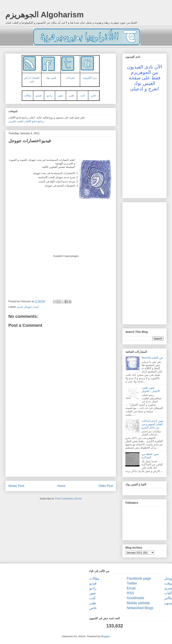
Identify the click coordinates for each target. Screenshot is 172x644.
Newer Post (16, 486)
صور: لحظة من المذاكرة (150, 456)
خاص (94, 95)
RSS (130, 593)
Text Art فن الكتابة (152, 358)
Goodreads (135, 598)
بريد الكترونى (90, 78)
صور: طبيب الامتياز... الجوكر (151, 389)
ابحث (36, 307)
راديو (49, 95)
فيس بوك (51, 78)
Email (131, 588)
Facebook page (139, 578)
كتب (83, 95)
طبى (71, 95)
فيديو (39, 95)
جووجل (28, 307)
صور (60, 95)
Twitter (132, 583)
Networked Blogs (140, 608)
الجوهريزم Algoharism (44, 15)
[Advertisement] (61, 446)
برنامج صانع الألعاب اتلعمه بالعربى (26, 121)
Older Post (106, 486)
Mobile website (138, 603)
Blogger (105, 636)
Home (61, 486)
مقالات (28, 95)
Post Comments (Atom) (68, 499)
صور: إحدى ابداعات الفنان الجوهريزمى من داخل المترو (153, 424)
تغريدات (70, 78)
